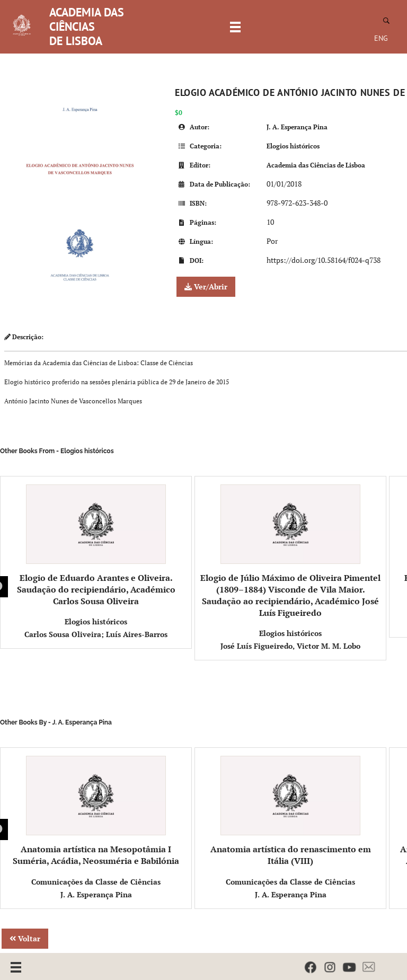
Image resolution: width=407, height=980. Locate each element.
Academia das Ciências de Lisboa (316, 165)
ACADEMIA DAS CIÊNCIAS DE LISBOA (87, 27)
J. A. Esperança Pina (297, 127)
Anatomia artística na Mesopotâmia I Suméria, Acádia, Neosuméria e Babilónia (96, 811)
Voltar (25, 938)
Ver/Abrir (206, 286)
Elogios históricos (293, 146)
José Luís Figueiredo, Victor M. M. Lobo (290, 646)
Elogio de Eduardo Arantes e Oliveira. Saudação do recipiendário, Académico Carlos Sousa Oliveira (96, 546)
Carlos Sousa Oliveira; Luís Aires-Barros (96, 634)
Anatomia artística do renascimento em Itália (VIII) (291, 811)
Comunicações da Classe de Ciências (96, 882)
